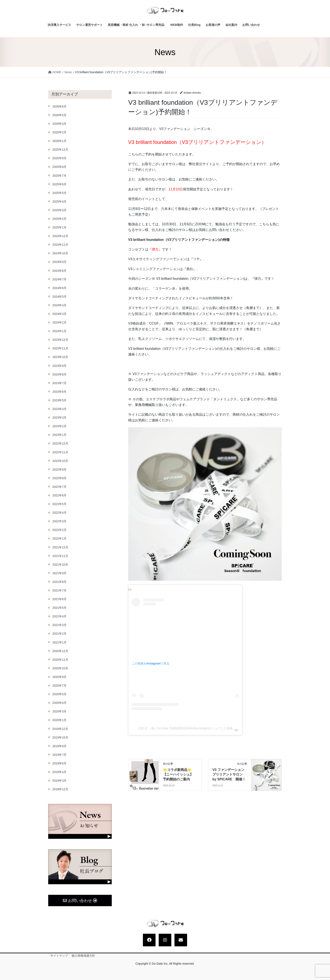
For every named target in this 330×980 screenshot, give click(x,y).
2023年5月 (59, 400)
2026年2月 (59, 132)
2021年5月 (59, 608)
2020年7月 (59, 686)
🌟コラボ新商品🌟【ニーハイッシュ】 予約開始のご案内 (180, 774)
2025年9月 (59, 158)
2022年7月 (59, 487)
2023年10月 (60, 357)
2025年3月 (59, 210)
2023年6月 (59, 392)
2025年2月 (59, 219)
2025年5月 (59, 193)
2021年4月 (59, 616)
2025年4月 (59, 202)
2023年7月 (59, 383)
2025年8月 (59, 167)
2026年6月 (59, 106)
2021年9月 (59, 573)
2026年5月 (59, 115)
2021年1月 (59, 642)
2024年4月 (59, 305)
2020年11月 (60, 660)
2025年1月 (59, 227)
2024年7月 (59, 279)
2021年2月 (59, 634)
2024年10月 (60, 253)
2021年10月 (60, 565)
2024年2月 (59, 322)
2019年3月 (59, 781)
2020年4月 (59, 703)
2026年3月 (59, 124)
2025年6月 (59, 184)
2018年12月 (60, 789)
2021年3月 (59, 625)
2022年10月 (60, 461)
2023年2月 (59, 426)
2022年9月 (59, 469)
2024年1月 (59, 331)
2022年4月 (59, 513)
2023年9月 (59, 366)
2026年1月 (59, 141)
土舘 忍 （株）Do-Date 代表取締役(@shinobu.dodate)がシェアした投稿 (185, 728)
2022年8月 (59, 478)
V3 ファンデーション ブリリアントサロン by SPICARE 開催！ (229, 774)
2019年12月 (60, 729)
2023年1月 (59, 435)
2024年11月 (60, 245)
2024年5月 (59, 297)
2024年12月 (60, 236)
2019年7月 (59, 755)
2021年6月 (59, 599)
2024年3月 (59, 314)
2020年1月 (59, 720)
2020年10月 (60, 668)
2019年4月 (59, 772)
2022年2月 (59, 530)
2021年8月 (59, 582)
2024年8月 (59, 271)
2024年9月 (59, 262)
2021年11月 (60, 556)
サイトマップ (59, 956)
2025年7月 (59, 176)
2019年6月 (59, 763)
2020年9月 (59, 677)
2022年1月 (59, 538)
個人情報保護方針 (83, 956)
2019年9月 (59, 746)
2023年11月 (60, 348)
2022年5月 (59, 504)
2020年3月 (59, 711)
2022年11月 (60, 452)
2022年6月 (59, 495)
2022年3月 (59, 521)
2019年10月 (60, 737)
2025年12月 (60, 150)
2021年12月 (60, 547)
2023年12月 (60, 340)
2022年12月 (60, 443)
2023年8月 (59, 374)
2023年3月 (59, 418)
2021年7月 (59, 590)
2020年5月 (59, 694)
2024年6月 (59, 288)
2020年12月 (60, 651)
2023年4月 (59, 409)
